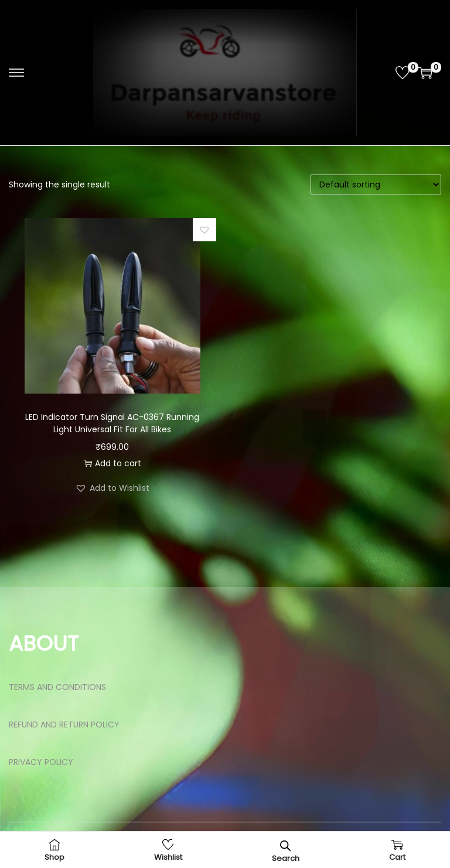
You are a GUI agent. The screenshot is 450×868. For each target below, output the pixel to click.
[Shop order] (376, 184)
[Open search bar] (285, 845)
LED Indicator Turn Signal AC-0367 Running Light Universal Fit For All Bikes (112, 423)
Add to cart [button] (112, 463)
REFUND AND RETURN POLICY (64, 725)
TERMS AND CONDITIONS (57, 687)
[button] (204, 230)
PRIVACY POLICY (41, 762)
